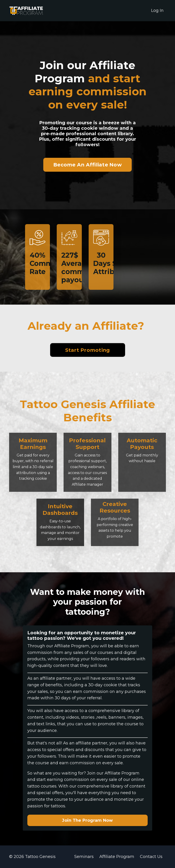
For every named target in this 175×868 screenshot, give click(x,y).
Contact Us (151, 857)
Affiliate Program (117, 857)
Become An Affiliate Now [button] (87, 165)
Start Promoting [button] (88, 350)
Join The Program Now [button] (87, 820)
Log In (157, 10)
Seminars (84, 857)
